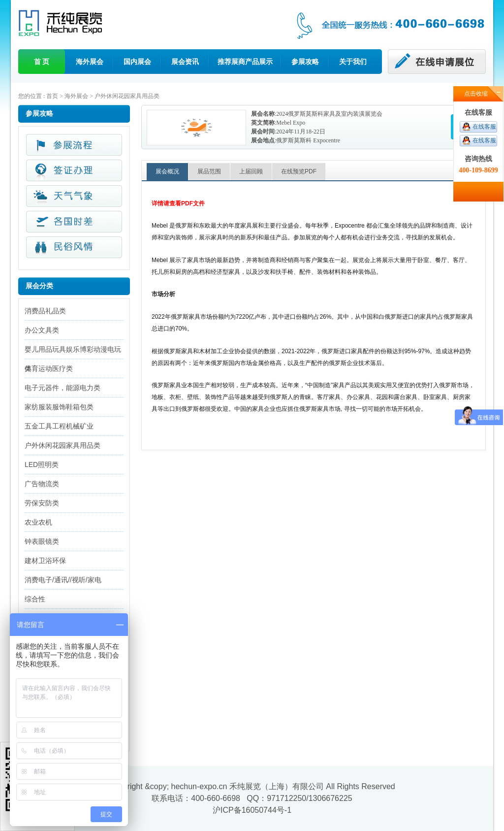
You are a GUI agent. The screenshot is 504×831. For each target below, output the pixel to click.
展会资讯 (185, 62)
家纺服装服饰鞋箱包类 (59, 407)
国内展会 (137, 62)
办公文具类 (42, 330)
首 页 (42, 62)
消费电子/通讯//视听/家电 (63, 580)
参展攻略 (305, 62)
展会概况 (167, 171)
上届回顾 (251, 171)
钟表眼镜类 (42, 541)
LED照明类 (42, 465)
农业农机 (38, 522)
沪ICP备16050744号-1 (252, 810)
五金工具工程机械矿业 (59, 426)
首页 (52, 96)
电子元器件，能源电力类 (63, 388)
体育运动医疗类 (49, 368)
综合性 (35, 599)
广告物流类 (42, 484)
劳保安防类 (42, 503)
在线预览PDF (299, 171)
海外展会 (90, 62)
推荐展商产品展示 (245, 62)
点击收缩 (476, 94)
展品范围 (209, 171)
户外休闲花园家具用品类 (127, 96)
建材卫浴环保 (45, 561)
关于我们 (353, 62)
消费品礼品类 (45, 311)
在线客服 (484, 127)
